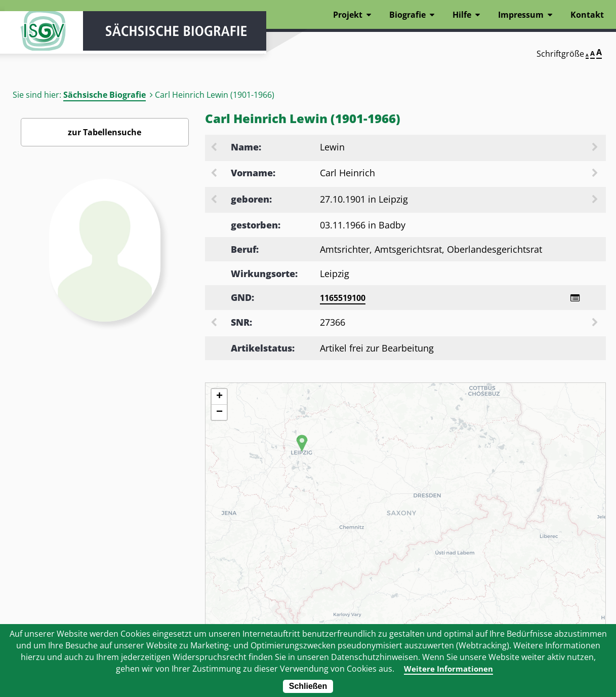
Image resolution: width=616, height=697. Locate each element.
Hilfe (462, 15)
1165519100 (343, 298)
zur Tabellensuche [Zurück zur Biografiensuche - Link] (105, 132)
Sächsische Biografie (105, 95)
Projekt (348, 15)
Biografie (407, 15)
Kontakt (587, 15)
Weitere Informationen (448, 669)
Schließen (308, 686)
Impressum (521, 15)
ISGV (35, 36)
